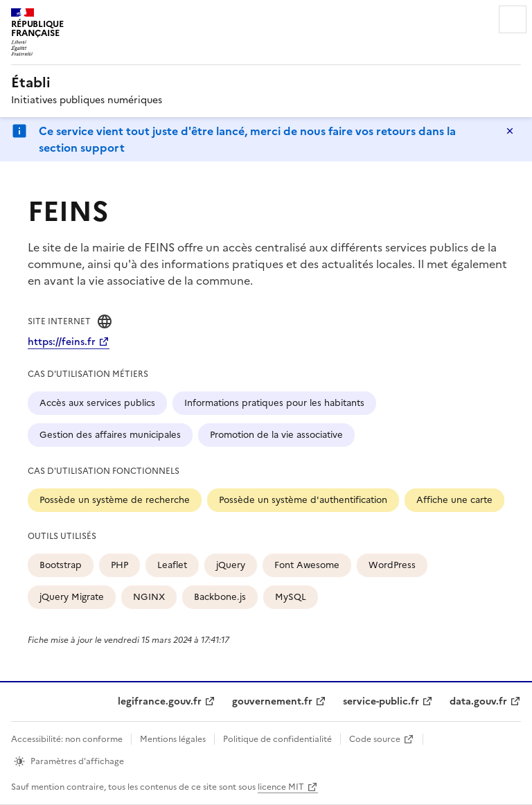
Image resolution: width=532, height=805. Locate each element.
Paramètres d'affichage (77, 761)
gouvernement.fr (272, 701)
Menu (513, 19)
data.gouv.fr (478, 701)
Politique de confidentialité (277, 739)
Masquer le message (510, 131)
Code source (375, 739)
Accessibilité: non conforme (67, 739)
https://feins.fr (62, 342)
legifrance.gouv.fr (160, 701)
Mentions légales (173, 739)
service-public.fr (381, 701)
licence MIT (281, 787)
